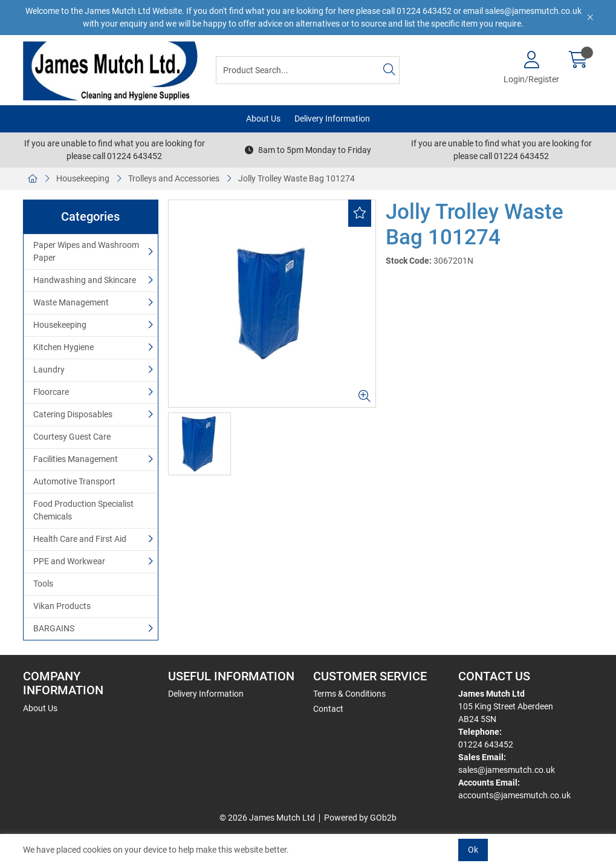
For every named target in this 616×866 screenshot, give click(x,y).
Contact (328, 709)
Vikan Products (62, 606)
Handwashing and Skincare (85, 280)
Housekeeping (83, 178)
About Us (263, 119)
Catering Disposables (73, 414)
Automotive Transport (74, 481)
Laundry (49, 370)
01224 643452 (486, 744)
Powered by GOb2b (360, 818)
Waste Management (71, 302)
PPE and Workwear (69, 561)
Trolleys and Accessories (174, 178)
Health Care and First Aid (80, 539)
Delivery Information (332, 119)
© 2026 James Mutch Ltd (267, 818)
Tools (43, 584)
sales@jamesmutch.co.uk (507, 770)
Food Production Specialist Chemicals (83, 510)
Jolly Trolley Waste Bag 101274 (297, 178)
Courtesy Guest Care (72, 437)
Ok (473, 850)
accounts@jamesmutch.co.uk (514, 795)
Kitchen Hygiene (63, 347)
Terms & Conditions (349, 694)
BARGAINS (54, 628)
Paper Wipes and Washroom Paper (86, 251)
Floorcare (51, 392)
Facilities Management (76, 459)
